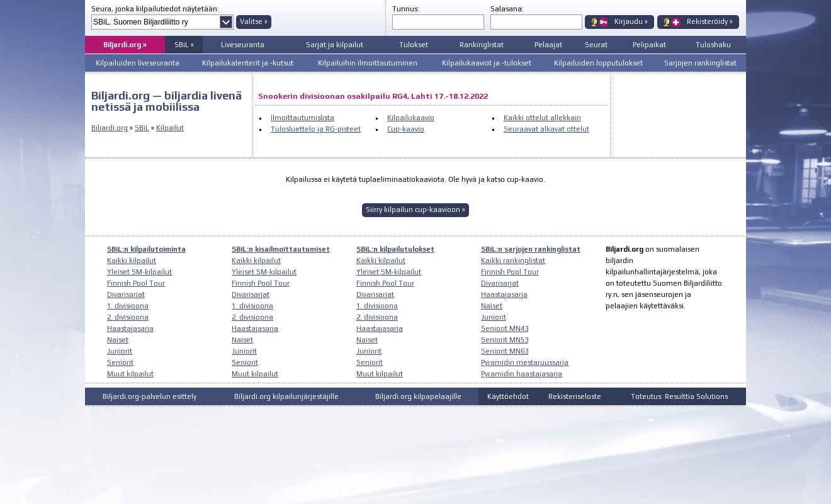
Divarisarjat (126, 294)
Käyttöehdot (508, 396)
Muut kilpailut (130, 374)
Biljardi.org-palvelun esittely (150, 396)
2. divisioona (128, 317)
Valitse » (254, 21)
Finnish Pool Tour (136, 283)
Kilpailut (170, 128)
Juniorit (120, 351)
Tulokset (414, 45)
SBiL (142, 128)
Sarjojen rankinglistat (700, 63)
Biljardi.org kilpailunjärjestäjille (286, 396)
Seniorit (120, 362)
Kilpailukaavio (411, 118)
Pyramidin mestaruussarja (525, 362)
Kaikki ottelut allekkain (542, 118)
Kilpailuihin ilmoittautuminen (368, 63)
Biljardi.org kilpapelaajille (418, 396)
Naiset (118, 340)
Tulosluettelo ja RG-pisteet (316, 129)
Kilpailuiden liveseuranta (138, 63)
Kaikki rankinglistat (513, 260)
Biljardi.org (110, 128)
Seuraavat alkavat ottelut (546, 129)
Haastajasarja (130, 328)
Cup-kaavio (406, 129)
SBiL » (184, 45)
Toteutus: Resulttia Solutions (679, 396)
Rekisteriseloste (575, 396)
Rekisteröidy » (710, 21)
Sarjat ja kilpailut (335, 45)
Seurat (596, 45)
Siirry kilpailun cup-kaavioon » (415, 210)
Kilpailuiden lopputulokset (598, 63)
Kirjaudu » (631, 21)
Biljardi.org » (125, 45)
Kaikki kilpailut (132, 260)
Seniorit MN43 (505, 328)
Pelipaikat (649, 45)
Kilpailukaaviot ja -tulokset (487, 63)
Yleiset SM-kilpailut (139, 272)
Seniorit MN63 (505, 351)
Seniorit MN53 (505, 340)
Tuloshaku (713, 45)
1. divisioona (128, 306)
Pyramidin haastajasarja (522, 374)
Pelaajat (548, 45)
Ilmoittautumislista (302, 118)
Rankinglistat (482, 45)
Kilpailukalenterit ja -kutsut (248, 63)
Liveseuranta (243, 45)
